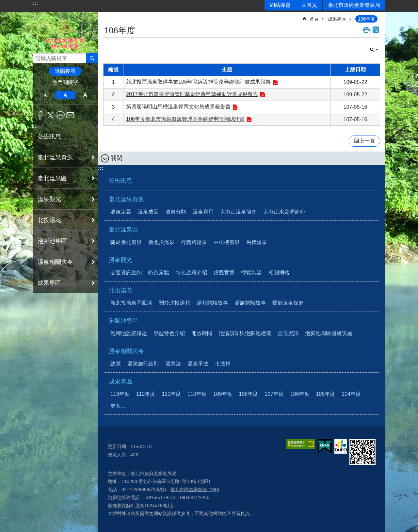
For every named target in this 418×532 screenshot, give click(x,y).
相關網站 (279, 273)
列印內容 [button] (366, 30)
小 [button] (45, 95)
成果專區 (337, 19)
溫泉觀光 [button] (49, 199)
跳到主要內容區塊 (3, 3)
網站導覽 (280, 5)
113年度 (120, 394)
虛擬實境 (224, 273)
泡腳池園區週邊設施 (329, 333)
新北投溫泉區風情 (131, 303)
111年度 (171, 394)
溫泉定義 (121, 212)
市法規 (223, 364)
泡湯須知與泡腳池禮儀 (245, 333)
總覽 (116, 364)
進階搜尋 (65, 71)
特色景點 (159, 273)
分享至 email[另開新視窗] (70, 115)
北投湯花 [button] (49, 220)
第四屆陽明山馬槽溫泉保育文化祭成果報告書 (178, 107)
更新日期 (117, 446)
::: (35, 3)
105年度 (326, 394)
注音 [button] (376, 30)
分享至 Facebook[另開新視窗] (40, 115)
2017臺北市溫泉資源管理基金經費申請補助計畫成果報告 (192, 94)
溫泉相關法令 (126, 351)
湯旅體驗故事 (250, 303)
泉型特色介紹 (169, 333)
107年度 (274, 394)
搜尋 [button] (92, 58)
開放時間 (202, 333)
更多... (118, 406)
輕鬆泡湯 (251, 273)
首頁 (314, 19)
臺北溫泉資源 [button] (55, 157)
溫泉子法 (198, 364)
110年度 (197, 394)
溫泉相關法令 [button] (55, 262)
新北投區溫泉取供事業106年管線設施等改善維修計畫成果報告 (198, 82)
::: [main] (107, 16)
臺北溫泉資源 (126, 199)
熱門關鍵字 (65, 82)
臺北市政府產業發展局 (354, 5)
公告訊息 (49, 137)
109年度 (223, 394)
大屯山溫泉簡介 (238, 212)
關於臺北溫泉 (126, 242)
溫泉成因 (148, 212)
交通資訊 (288, 333)
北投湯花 (121, 290)
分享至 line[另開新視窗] (60, 115)
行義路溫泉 (194, 242)
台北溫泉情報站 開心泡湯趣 (65, 32)
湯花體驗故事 (212, 303)
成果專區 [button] (49, 283)
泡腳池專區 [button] (52, 241)
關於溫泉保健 (288, 303)
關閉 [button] (374, 50)
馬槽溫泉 (257, 242)
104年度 (351, 394)
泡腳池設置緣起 (129, 333)
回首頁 (309, 5)
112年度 (146, 394)
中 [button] (65, 95)
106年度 (366, 19)
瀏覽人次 (117, 455)
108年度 (249, 394)
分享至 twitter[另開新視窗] (50, 115)
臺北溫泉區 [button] (52, 178)
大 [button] (85, 95)
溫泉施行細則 (143, 364)
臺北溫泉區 (123, 230)
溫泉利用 (203, 212)
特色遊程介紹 (191, 273)
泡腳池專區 (123, 321)
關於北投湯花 (174, 303)
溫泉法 (173, 364)
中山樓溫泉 (227, 242)
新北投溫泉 (161, 242)
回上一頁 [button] (364, 141)
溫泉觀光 (121, 260)
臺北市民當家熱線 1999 (195, 490)
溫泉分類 (176, 212)
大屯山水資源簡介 (284, 212)
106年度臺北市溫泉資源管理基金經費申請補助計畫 (185, 119)
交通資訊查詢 (126, 273)
